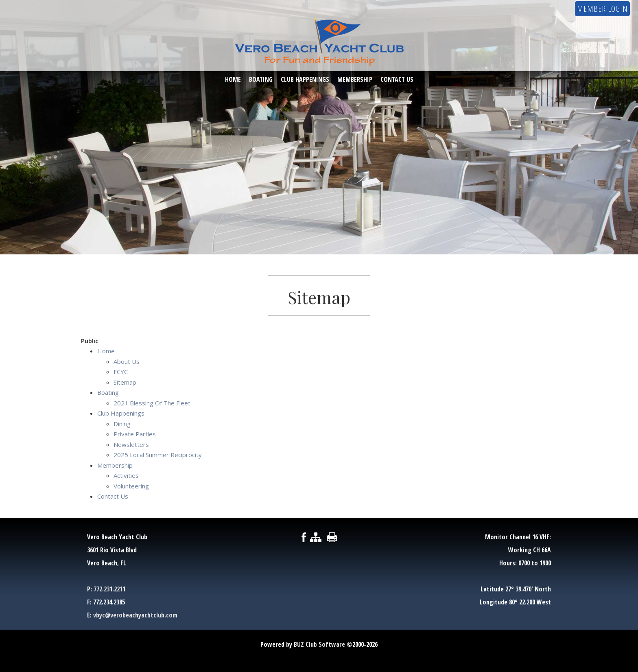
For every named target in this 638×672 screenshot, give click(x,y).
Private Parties (135, 434)
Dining (122, 424)
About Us (127, 361)
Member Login (602, 9)
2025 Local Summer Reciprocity (158, 455)
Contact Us (397, 80)
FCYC (121, 372)
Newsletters (131, 444)
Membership (355, 80)
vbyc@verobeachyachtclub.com (135, 615)
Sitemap (125, 382)
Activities (126, 475)
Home (233, 80)
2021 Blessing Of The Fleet (152, 403)
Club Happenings (305, 80)
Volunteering (131, 486)
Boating (261, 80)
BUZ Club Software (319, 644)
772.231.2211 (109, 589)
